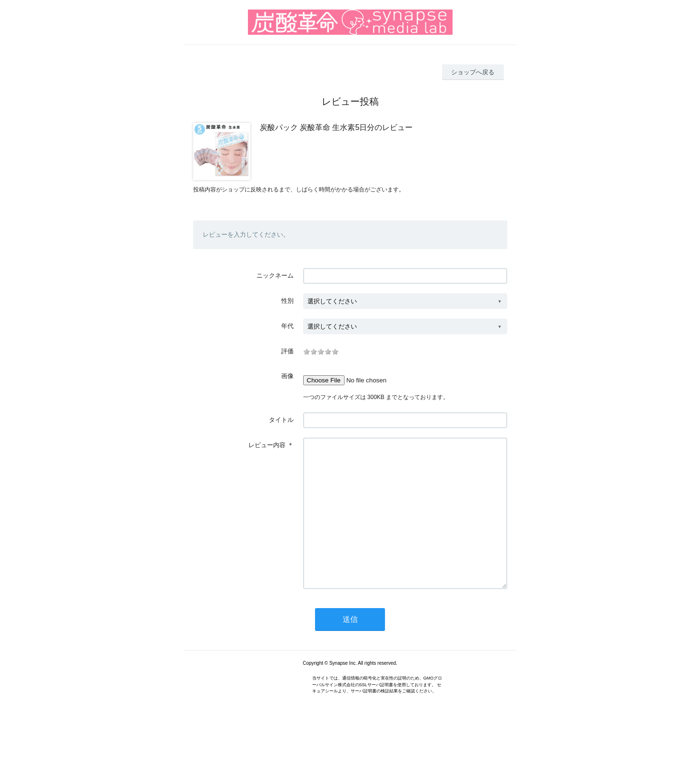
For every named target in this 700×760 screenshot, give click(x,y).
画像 (287, 376)
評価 (287, 351)
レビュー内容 (267, 445)
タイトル (281, 420)
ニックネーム (275, 275)
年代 (287, 326)
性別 (287, 301)
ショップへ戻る (473, 72)
